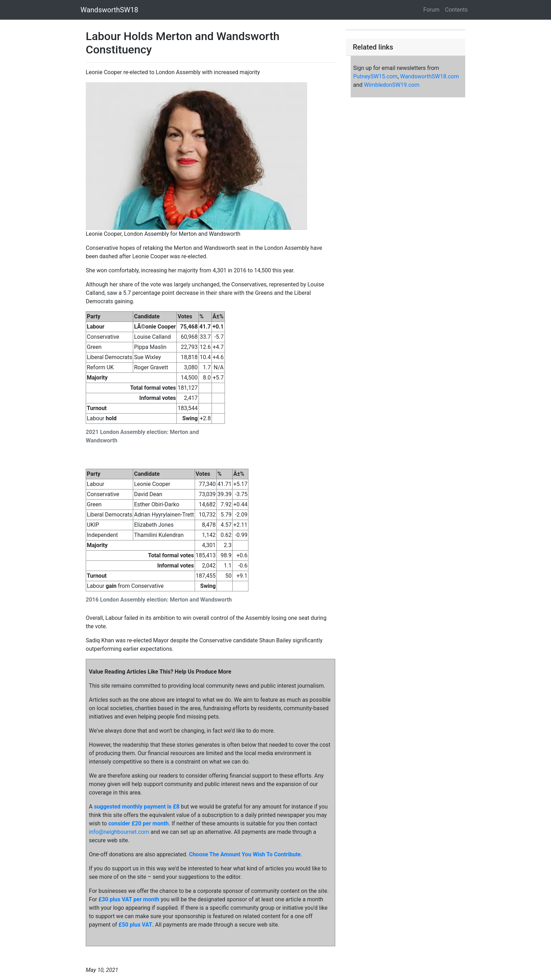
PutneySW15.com (375, 76)
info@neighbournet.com (119, 832)
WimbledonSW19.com (392, 85)
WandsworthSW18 (109, 10)
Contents (456, 10)
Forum (432, 10)
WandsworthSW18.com (430, 76)
